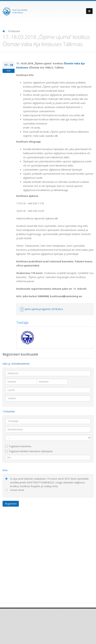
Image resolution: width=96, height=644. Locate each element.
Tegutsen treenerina (18, 446)
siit (83, 115)
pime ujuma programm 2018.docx (44, 309)
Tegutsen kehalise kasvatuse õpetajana (29, 451)
